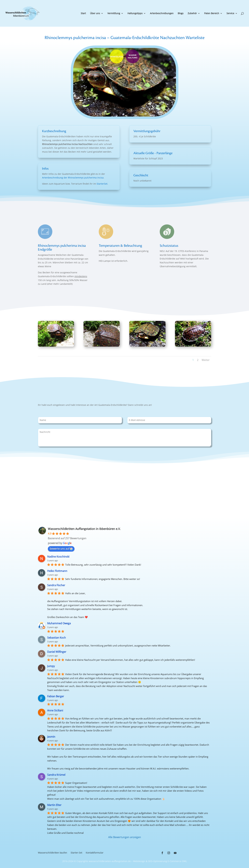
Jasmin (51, 737)
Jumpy (51, 666)
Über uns (95, 14)
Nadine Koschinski (58, 557)
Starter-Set (76, 853)
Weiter (206, 360)
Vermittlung (114, 14)
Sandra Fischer (56, 585)
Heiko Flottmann (57, 571)
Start (83, 14)
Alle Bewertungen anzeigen (125, 837)
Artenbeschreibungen (162, 14)
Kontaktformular (95, 853)
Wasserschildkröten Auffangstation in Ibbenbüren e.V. (84, 529)
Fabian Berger (56, 696)
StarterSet (102, 184)
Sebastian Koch (57, 638)
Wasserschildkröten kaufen (52, 853)
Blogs (181, 14)
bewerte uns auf (61, 549)
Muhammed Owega (59, 623)
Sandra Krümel (56, 775)
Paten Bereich (212, 14)
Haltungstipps (135, 14)
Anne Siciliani (55, 710)
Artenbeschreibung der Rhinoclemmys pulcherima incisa (73, 178)
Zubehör (192, 14)
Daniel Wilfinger (57, 652)
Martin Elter (54, 805)
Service (230, 14)
